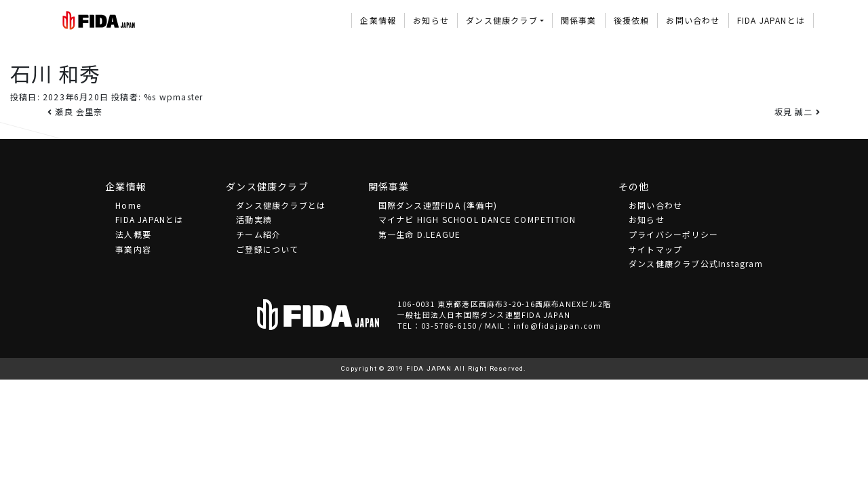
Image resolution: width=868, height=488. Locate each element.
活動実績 (254, 219)
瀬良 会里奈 (75, 111)
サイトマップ (655, 249)
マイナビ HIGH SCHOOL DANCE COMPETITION (477, 219)
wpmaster (181, 97)
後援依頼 (632, 20)
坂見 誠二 (797, 111)
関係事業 (579, 20)
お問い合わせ (693, 20)
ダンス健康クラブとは (281, 205)
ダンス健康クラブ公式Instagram (696, 263)
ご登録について (267, 249)
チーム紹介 (258, 234)
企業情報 (378, 20)
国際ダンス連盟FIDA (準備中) (438, 205)
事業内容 (133, 249)
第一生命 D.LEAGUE (420, 234)
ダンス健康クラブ (502, 20)
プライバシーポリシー (673, 234)
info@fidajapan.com (558, 325)
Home (128, 205)
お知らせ (431, 20)
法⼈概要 (133, 234)
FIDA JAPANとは (771, 20)
